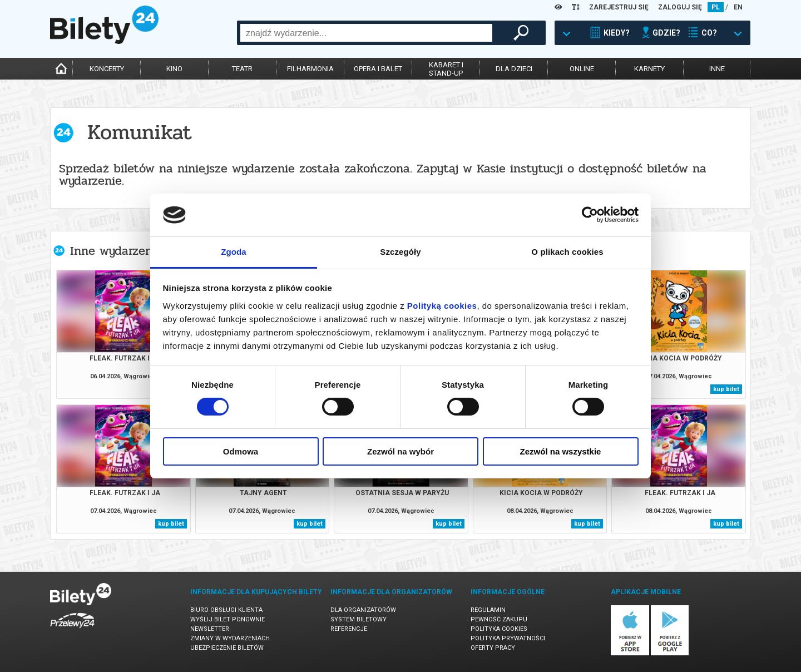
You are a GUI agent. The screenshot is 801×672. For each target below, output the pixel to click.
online (582, 69)
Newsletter (210, 629)
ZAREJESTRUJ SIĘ (619, 7)
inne (717, 69)
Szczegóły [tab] (400, 252)
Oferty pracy (493, 648)
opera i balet (378, 69)
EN (738, 7)
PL (716, 7)
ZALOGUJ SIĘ (680, 7)
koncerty (107, 69)
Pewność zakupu (499, 619)
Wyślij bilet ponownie (228, 619)
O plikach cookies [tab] (567, 252)
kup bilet (726, 389)
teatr (242, 69)
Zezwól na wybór (400, 451)
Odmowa (241, 451)
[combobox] (366, 33)
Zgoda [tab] (234, 252)
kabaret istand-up (446, 69)
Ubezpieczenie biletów (227, 648)
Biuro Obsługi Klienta (226, 610)
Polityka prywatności (508, 638)
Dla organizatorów (363, 610)
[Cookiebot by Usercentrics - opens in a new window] (590, 215)
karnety (649, 69)
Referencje (349, 629)
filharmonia (310, 69)
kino (174, 69)
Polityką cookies (442, 306)
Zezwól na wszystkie (561, 451)
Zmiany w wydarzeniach (230, 638)
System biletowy (359, 619)
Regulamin (488, 610)
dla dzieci (514, 69)
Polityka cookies (499, 629)
